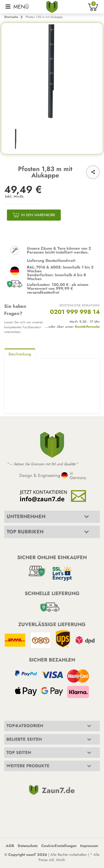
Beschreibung (20, 354)
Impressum (89, 846)
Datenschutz (28, 846)
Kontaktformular (87, 326)
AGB (10, 846)
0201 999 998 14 (75, 312)
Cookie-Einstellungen (59, 846)
